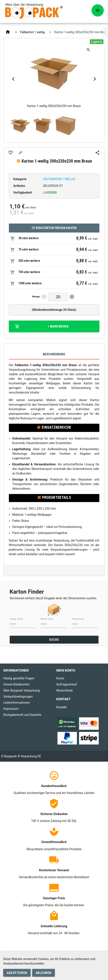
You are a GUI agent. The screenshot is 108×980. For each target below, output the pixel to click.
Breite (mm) (47, 619)
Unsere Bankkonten (17, 684)
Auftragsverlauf (67, 684)
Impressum (11, 709)
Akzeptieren (17, 973)
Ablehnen (44, 973)
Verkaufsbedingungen (18, 697)
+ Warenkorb (42, 326)
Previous (13, 79)
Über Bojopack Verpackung (22, 690)
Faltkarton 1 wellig (32, 32)
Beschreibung (54, 354)
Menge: (36, 297)
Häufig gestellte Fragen (19, 678)
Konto (60, 678)
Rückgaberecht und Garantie (22, 715)
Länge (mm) (16, 619)
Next (95, 79)
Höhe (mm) (78, 619)
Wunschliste (65, 690)
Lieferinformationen (17, 703)
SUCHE (54, 640)
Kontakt (62, 707)
